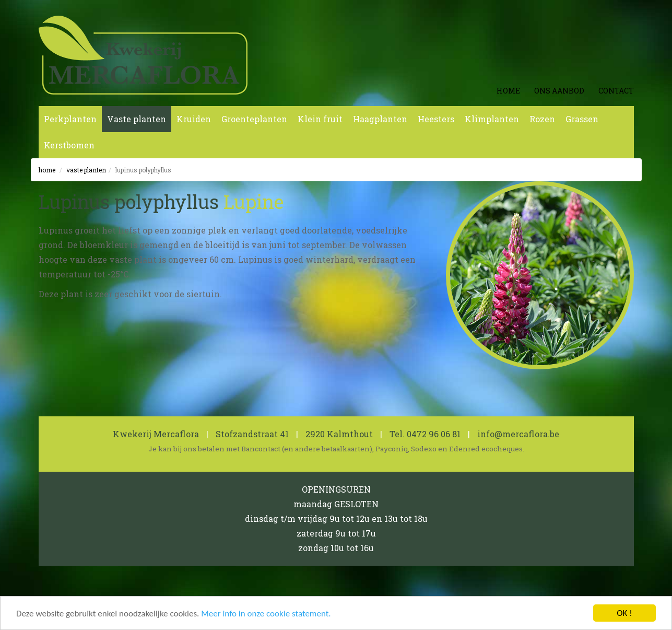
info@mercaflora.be (518, 434)
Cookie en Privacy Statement (163, 591)
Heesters (436, 119)
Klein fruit (320, 119)
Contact (616, 91)
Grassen (582, 119)
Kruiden (194, 119)
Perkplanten (70, 119)
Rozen (542, 119)
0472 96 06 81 (434, 434)
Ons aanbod (559, 91)
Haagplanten (380, 119)
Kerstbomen (69, 145)
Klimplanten (492, 119)
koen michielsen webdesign (581, 591)
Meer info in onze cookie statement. (266, 614)
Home (508, 91)
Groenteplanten (254, 119)
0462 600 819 (275, 591)
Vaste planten (137, 119)
